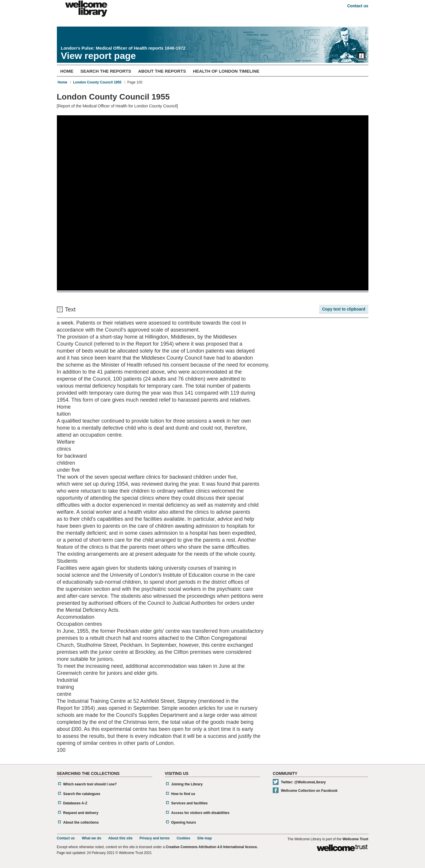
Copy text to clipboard (344, 309)
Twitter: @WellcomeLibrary (303, 782)
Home (67, 71)
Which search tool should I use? (90, 784)
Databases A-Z (75, 803)
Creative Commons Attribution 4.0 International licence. (212, 847)
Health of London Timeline (226, 71)
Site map (204, 838)
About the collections (81, 822)
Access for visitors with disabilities (200, 813)
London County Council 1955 (97, 82)
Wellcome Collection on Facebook (309, 791)
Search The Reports (106, 71)
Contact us (358, 6)
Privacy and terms (154, 838)
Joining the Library (187, 784)
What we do (91, 838)
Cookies (183, 838)
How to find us (183, 794)
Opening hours (184, 822)
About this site (120, 838)
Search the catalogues (82, 794)
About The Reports (162, 71)
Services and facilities (189, 803)
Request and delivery (81, 813)
